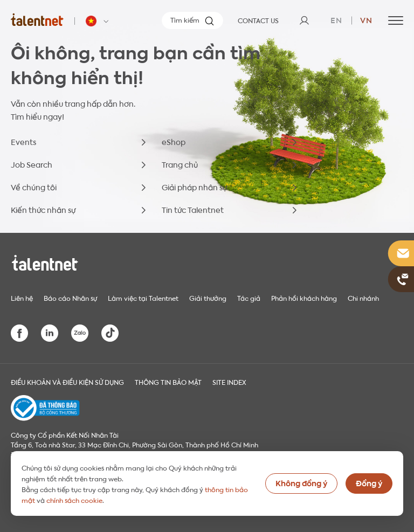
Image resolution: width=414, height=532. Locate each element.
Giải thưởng (208, 298)
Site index (229, 382)
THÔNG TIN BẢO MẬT (168, 382)
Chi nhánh (363, 298)
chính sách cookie (74, 500)
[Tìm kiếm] (192, 20)
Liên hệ (22, 298)
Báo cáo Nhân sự (70, 298)
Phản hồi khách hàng (304, 298)
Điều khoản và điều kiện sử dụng (67, 382)
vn (366, 19)
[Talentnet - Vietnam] (99, 21)
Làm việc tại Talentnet (143, 298)
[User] (304, 20)
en (336, 19)
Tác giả (249, 298)
